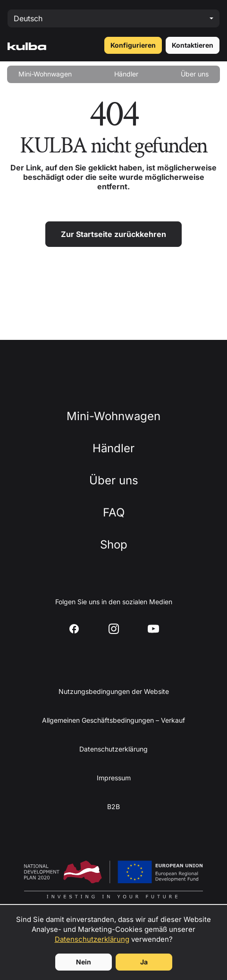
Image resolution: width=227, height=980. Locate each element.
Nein (84, 962)
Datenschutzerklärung (92, 939)
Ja (144, 962)
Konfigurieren (133, 45)
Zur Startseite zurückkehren (113, 234)
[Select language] (113, 18)
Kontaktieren (193, 45)
